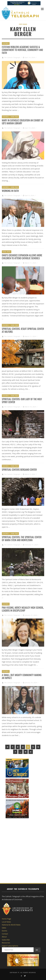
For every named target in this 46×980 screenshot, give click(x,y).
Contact (5, 934)
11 (26, 752)
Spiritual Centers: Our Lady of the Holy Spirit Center (22, 401)
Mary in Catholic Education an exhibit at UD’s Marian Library (23, 122)
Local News (7, 252)
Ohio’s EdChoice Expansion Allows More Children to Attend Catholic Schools (22, 257)
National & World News (11, 925)
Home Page (15, 117)
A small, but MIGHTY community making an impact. (22, 676)
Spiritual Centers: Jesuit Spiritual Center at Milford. (23, 330)
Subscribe (6, 940)
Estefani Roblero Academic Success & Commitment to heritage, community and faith (22, 50)
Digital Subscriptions (10, 946)
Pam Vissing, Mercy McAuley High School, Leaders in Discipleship (23, 609)
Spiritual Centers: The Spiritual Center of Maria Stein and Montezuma (22, 539)
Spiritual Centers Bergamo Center (19, 470)
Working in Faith (10, 191)
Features (6, 43)
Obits (4, 928)
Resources (6, 943)
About (4, 937)
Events (4, 931)
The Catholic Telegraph (12, 57)
